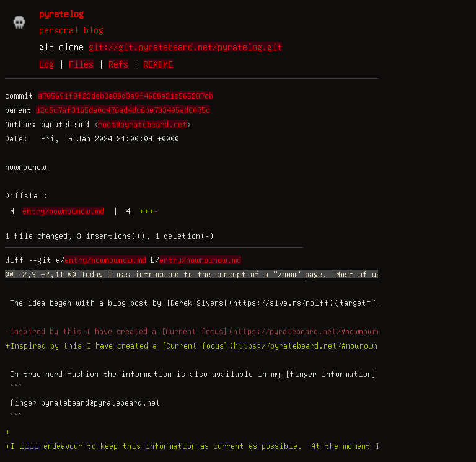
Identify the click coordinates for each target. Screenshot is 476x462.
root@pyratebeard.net (143, 124)
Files (81, 64)
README (158, 64)
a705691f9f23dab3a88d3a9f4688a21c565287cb (126, 96)
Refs (118, 64)
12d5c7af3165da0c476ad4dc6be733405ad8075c (123, 110)
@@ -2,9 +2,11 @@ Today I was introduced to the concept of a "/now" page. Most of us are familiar (223, 274)
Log (46, 64)
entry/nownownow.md (63, 211)
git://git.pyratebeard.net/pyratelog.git (185, 47)
